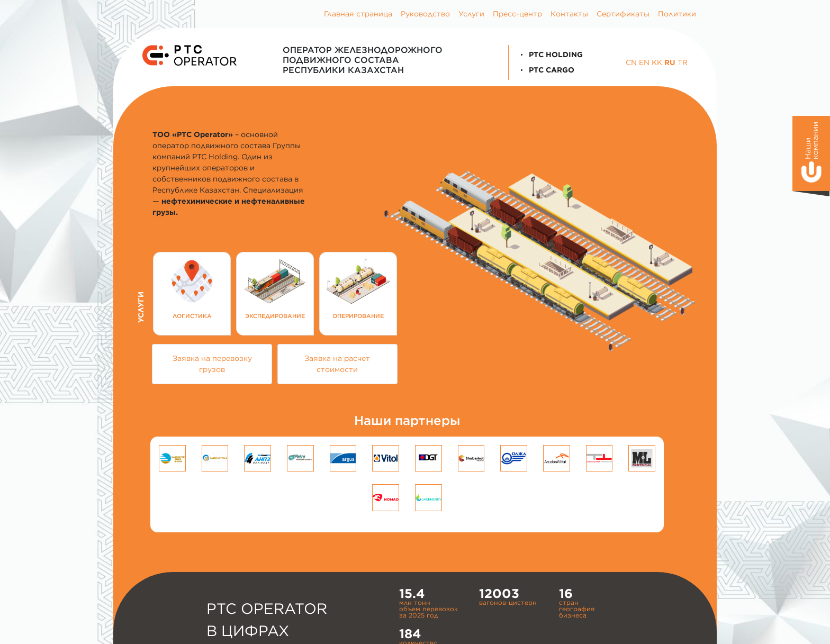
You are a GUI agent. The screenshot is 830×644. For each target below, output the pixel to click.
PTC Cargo (546, 70)
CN (631, 62)
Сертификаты (623, 14)
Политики (677, 14)
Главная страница (358, 14)
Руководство (425, 14)
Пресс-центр (517, 14)
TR (683, 62)
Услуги (471, 14)
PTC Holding (550, 55)
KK (657, 62)
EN (644, 62)
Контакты (569, 14)
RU (670, 62)
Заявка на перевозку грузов (212, 364)
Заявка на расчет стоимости (337, 364)
